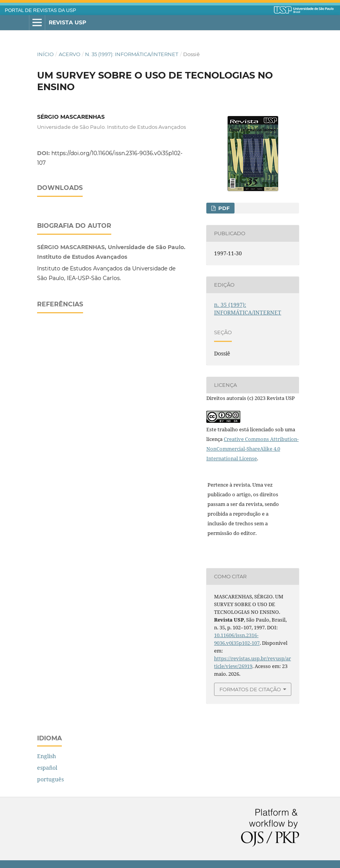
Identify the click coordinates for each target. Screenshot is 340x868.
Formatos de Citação (250, 689)
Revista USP (67, 22)
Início (45, 54)
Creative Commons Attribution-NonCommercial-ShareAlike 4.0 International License (252, 449)
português (50, 779)
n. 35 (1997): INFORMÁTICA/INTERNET (132, 54)
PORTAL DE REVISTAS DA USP (41, 10)
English (47, 756)
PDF (223, 208)
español (47, 768)
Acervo (70, 54)
